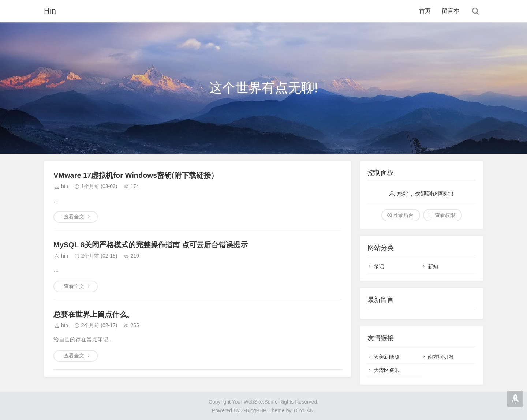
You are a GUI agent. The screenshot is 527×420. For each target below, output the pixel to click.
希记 (379, 266)
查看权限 (445, 215)
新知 (433, 266)
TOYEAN (303, 410)
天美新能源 (386, 357)
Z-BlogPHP (253, 410)
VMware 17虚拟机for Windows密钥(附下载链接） (136, 175)
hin (65, 186)
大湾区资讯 (386, 370)
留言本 (451, 11)
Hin (50, 11)
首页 (425, 11)
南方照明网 (441, 357)
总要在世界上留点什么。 (94, 314)
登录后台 (403, 215)
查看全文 (74, 217)
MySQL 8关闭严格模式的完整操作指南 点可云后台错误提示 (151, 245)
